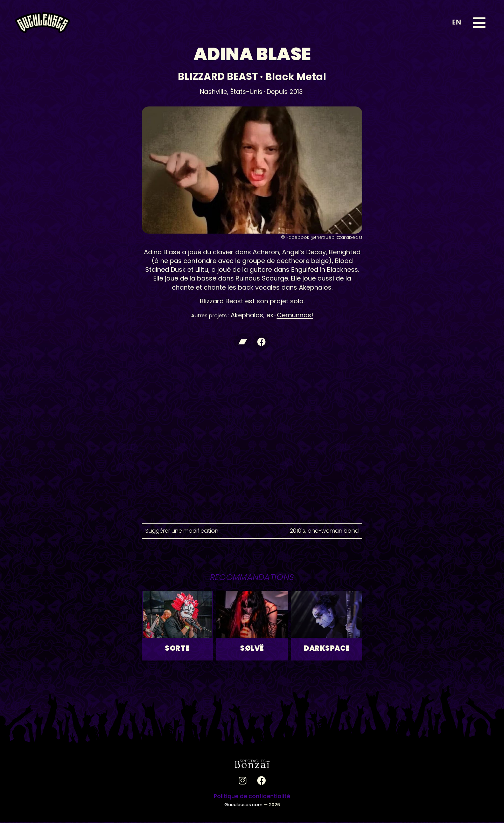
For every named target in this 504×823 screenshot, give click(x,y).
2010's (297, 531)
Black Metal (296, 77)
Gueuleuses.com (243, 805)
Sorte (177, 649)
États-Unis (246, 92)
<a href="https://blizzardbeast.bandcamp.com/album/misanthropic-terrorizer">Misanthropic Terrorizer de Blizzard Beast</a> (252, 365)
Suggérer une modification (182, 531)
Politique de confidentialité (252, 797)
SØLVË (252, 649)
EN (457, 22)
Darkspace (327, 649)
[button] (479, 23)
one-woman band (333, 531)
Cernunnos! (295, 315)
